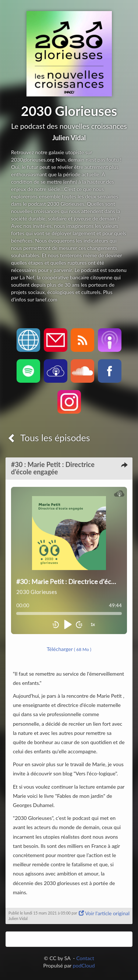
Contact (85, 958)
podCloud (84, 965)
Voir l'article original (104, 913)
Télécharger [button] (69, 649)
